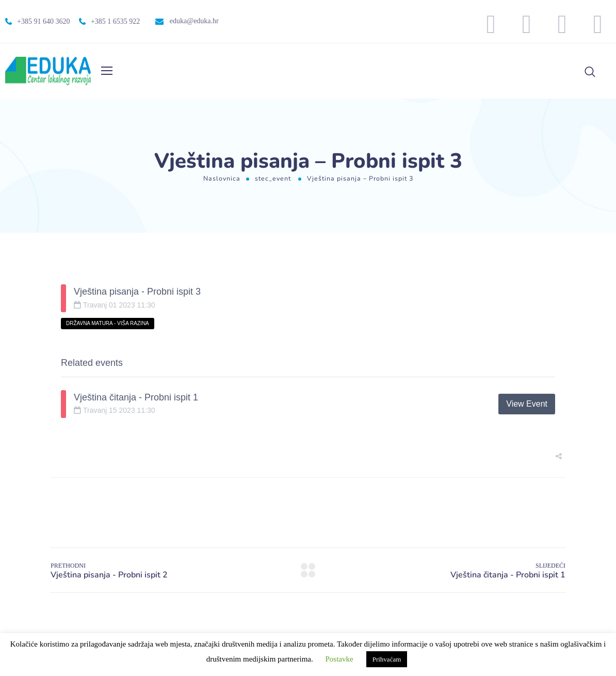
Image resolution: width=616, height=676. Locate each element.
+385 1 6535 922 (115, 21)
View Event (527, 404)
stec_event (273, 178)
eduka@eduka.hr (194, 21)
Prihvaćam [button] (387, 659)
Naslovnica (222, 178)
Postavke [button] (339, 659)
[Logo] (48, 71)
